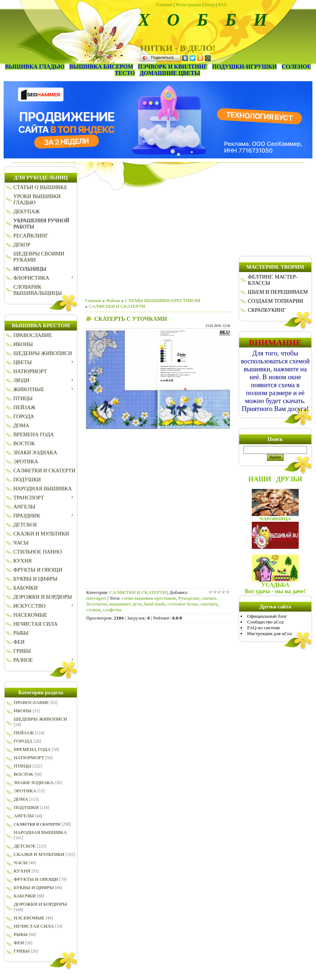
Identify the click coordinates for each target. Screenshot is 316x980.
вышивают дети (125, 604)
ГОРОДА (23, 741)
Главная (164, 5)
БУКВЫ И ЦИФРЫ (34, 887)
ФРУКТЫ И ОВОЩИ (36, 879)
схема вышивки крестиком (149, 598)
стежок (93, 610)
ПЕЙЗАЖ (24, 733)
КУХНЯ (22, 871)
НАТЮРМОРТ (29, 758)
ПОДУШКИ (26, 807)
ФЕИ (19, 943)
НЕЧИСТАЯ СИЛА (34, 926)
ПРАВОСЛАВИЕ (31, 702)
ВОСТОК (23, 774)
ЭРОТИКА (25, 791)
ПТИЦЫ (23, 766)
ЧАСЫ (21, 863)
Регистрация (188, 5)
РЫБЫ (21, 934)
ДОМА (21, 799)
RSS (222, 5)
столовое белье (183, 604)
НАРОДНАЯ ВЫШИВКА (40, 832)
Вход (210, 5)
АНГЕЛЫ (24, 816)
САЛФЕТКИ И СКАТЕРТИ (37, 824)
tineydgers (96, 598)
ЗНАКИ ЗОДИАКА (34, 782)
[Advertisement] (158, 241)
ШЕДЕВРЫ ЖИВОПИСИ (40, 719)
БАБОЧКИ (25, 896)
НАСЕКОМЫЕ (29, 918)
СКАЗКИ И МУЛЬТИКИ (39, 854)
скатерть (209, 604)
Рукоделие (189, 598)
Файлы (113, 300)
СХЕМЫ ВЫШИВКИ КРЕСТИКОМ (163, 300)
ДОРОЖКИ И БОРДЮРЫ (40, 904)
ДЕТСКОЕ (25, 846)
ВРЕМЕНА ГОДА (32, 749)
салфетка (112, 610)
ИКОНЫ (23, 711)
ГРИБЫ (22, 951)
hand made (154, 604)
